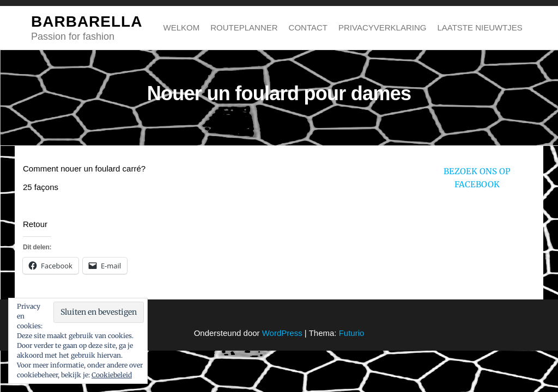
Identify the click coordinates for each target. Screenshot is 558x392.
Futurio (352, 333)
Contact (308, 27)
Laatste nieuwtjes (480, 27)
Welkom (182, 27)
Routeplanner (244, 27)
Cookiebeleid (112, 375)
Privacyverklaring (382, 27)
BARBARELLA (87, 22)
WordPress (282, 333)
